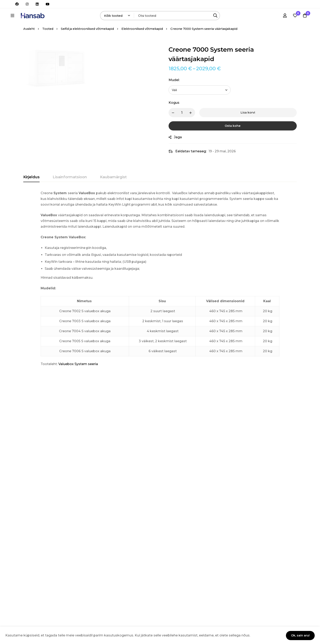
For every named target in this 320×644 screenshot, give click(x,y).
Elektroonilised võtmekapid (148, 40)
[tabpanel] (160, 290)
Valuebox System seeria (78, 375)
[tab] (31, 189)
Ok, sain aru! (299, 635)
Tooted (49, 40)
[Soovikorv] (294, 17)
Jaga (181, 149)
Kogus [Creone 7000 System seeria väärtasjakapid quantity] (177, 114)
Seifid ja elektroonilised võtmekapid (90, 40)
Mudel (177, 91)
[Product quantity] (184, 124)
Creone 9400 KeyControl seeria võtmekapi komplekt (87, 478)
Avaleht (29, 40)
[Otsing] (227, 17)
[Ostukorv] (304, 17)
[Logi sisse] (284, 17)
